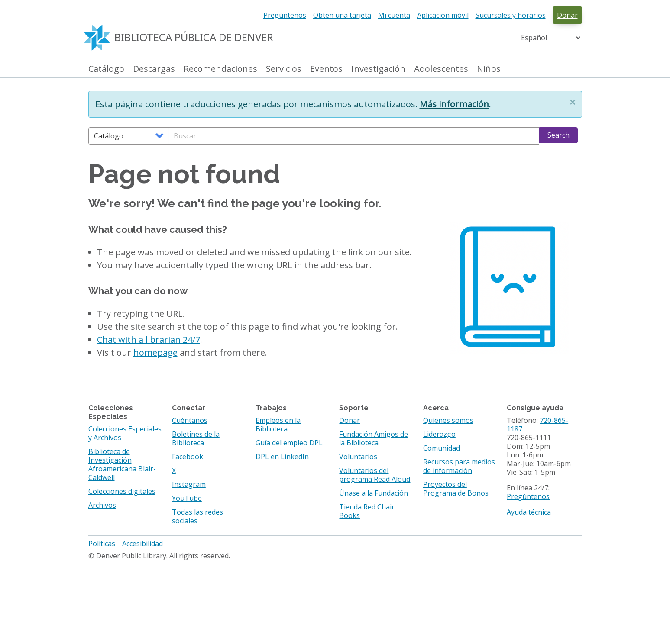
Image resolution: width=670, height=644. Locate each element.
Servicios (284, 69)
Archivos (102, 505)
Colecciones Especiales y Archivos (125, 433)
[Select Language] (550, 38)
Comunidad (442, 448)
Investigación (378, 69)
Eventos (326, 69)
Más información (454, 104)
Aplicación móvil (443, 15)
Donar (567, 15)
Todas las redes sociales (197, 516)
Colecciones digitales (122, 491)
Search (558, 135)
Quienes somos (448, 420)
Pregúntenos (285, 15)
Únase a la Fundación (374, 493)
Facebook (188, 457)
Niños (489, 69)
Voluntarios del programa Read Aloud (375, 475)
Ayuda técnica (529, 512)
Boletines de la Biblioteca (196, 438)
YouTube (187, 498)
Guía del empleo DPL (289, 443)
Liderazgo (439, 434)
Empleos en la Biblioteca (278, 425)
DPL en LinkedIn (282, 457)
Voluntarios (358, 457)
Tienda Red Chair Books (367, 511)
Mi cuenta (394, 15)
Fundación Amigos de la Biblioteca (374, 438)
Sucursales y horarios (511, 15)
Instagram (189, 484)
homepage (155, 353)
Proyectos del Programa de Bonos (456, 489)
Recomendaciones (220, 69)
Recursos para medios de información (459, 466)
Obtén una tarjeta (342, 15)
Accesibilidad (142, 544)
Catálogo (106, 69)
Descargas (154, 69)
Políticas (102, 544)
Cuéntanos (190, 420)
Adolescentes (441, 69)
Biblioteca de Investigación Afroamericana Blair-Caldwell (122, 464)
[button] (573, 102)
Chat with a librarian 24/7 (149, 340)
